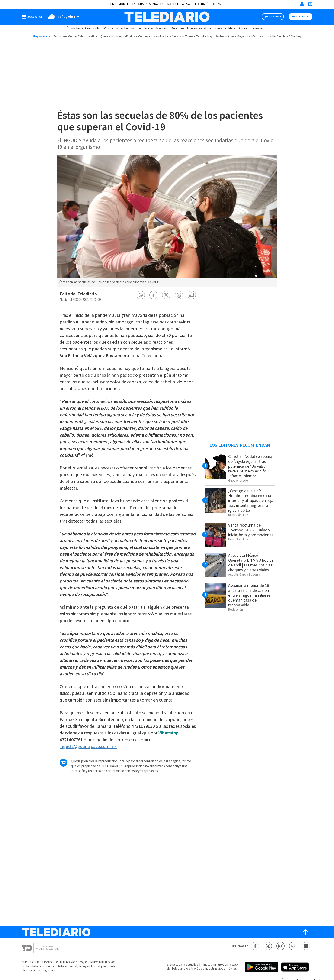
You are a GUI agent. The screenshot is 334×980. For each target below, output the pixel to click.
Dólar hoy (295, 36)
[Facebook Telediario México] (255, 946)
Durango (219, 4)
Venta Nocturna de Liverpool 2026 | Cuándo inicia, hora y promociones (251, 530)
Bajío (205, 4)
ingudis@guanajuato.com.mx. (88, 747)
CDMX (112, 4)
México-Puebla (126, 36)
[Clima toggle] (63, 17)
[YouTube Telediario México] (306, 946)
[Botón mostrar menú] (33, 17)
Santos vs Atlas (225, 36)
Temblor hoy (204, 36)
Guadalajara (148, 4)
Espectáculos (125, 28)
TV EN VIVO (274, 17)
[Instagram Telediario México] (281, 946)
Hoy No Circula (276, 36)
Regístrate (300, 17)
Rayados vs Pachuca (250, 36)
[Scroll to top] (305, 932)
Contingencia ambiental (153, 36)
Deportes (178, 28)
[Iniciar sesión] (302, 4)
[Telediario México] (167, 17)
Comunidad (93, 28)
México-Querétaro (102, 36)
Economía (215, 28)
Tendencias (145, 28)
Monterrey (127, 4)
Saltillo (193, 4)
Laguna (166, 4)
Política (230, 28)
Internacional (196, 28)
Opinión (243, 28)
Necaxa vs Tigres (182, 36)
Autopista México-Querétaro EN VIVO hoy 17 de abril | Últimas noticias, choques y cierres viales (251, 563)
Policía (108, 28)
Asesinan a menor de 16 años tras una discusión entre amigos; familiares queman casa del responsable (249, 595)
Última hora (75, 28)
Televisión (258, 28)
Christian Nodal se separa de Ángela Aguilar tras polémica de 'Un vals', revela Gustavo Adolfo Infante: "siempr (250, 466)
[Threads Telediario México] (293, 946)
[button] (141, 295)
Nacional (162, 28)
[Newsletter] (310, 5)
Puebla (179, 4)
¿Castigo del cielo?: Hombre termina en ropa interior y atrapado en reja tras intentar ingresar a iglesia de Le (251, 501)
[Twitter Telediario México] (268, 946)
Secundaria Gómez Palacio (71, 36)
